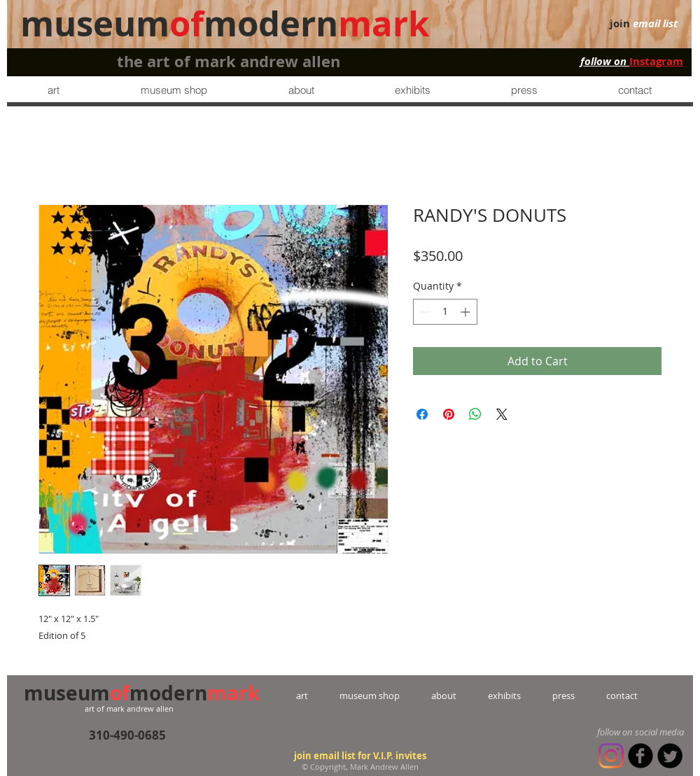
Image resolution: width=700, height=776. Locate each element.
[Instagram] (611, 756)
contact (606, 696)
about (444, 696)
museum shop (370, 696)
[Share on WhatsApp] (475, 414)
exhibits (504, 696)
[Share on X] (502, 414)
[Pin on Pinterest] (449, 414)
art (318, 696)
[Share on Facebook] (422, 414)
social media (659, 732)
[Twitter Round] (670, 756)
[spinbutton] (445, 312)
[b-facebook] (640, 756)
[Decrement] (424, 312)
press (548, 696)
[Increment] (467, 312)
